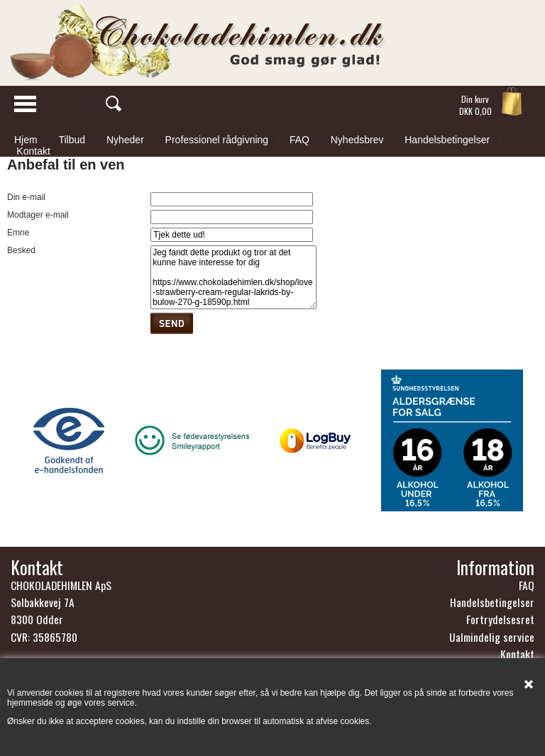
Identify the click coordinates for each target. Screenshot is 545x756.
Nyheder (125, 140)
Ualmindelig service (492, 637)
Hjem (26, 140)
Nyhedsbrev (357, 140)
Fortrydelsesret (500, 619)
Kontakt (33, 151)
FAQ (299, 140)
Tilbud (72, 140)
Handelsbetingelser (447, 140)
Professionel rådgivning (217, 140)
